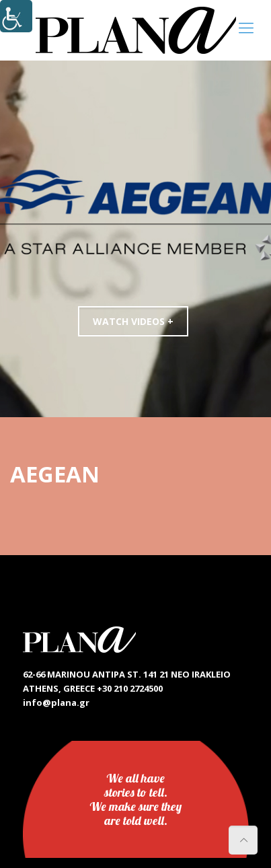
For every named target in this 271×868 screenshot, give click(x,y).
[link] (135, 30)
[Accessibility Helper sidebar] (16, 16)
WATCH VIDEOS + (133, 321)
